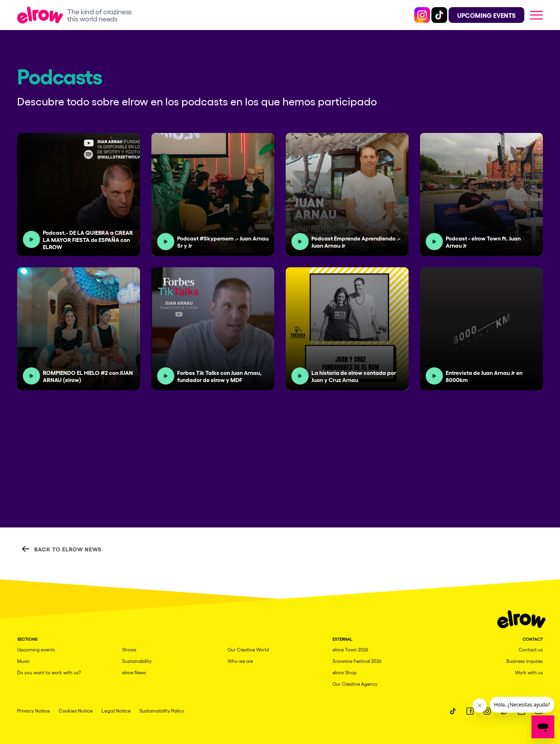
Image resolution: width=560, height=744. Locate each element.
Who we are (240, 661)
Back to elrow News (62, 549)
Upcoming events (36, 649)
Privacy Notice (34, 710)
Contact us (531, 649)
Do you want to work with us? (49, 672)
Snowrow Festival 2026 (357, 661)
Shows (129, 649)
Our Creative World (248, 649)
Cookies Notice (76, 710)
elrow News (134, 672)
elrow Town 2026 (350, 649)
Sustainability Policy (162, 710)
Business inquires (525, 661)
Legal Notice (116, 710)
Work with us (529, 672)
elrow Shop (344, 672)
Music (23, 661)
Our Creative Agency (355, 684)
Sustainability (137, 661)
